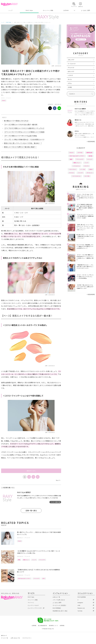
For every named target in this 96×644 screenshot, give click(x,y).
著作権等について (53, 626)
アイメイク (9, 98)
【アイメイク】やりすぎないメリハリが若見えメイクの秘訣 (24, 132)
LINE (79, 605)
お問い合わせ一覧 (15, 638)
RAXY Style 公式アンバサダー (24, 578)
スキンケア (71, 60)
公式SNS (66, 10)
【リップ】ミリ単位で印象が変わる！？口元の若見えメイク (24, 139)
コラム (70, 83)
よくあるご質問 (85, 10)
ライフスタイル (76, 176)
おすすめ (80, 153)
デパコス (71, 173)
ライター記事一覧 (55, 502)
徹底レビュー (26, 560)
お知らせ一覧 (56, 597)
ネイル (70, 79)
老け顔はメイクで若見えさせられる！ (17, 121)
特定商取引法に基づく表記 (60, 611)
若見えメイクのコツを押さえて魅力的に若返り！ (20, 147)
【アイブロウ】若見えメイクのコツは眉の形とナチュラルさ (24, 128)
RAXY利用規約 (57, 608)
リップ (86, 163)
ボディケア (71, 72)
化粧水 (91, 169)
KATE (44, 578)
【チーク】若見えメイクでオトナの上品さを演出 (20, 136)
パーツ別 (82, 169)
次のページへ (31, 471)
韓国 (19, 560)
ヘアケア (70, 75)
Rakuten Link (81, 608)
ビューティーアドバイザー (35, 608)
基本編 (90, 156)
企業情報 (34, 626)
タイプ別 (87, 176)
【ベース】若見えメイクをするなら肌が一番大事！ (21, 124)
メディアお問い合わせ (59, 600)
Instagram (80, 603)
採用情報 (62, 626)
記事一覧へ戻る (31, 510)
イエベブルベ (73, 169)
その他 (70, 87)
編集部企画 (89, 153)
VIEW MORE (91, 142)
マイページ (31, 603)
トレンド (34, 560)
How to (4, 100)
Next (58, 480)
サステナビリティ (27, 638)
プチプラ (86, 166)
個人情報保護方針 (43, 626)
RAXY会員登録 (82, 597)
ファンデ (80, 173)
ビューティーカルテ (33, 605)
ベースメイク (72, 64)
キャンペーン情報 (48, 10)
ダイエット (90, 173)
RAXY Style (29, 10)
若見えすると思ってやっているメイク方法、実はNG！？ (23, 143)
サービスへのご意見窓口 (59, 605)
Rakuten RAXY (9, 4)
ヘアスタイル (76, 166)
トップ (10, 10)
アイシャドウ (42, 560)
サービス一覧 (4, 638)
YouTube (80, 611)
